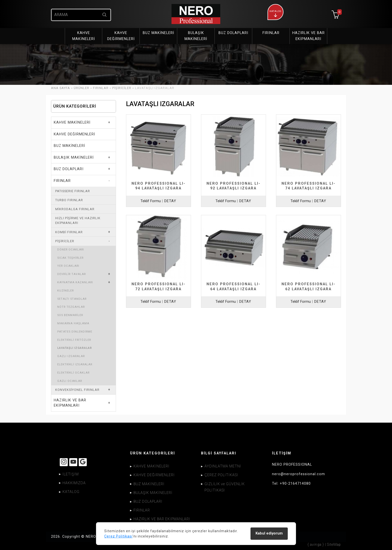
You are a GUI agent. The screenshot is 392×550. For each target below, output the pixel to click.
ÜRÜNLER (81, 88)
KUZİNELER (65, 291)
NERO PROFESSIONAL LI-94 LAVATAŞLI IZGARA (158, 186)
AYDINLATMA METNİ (223, 466)
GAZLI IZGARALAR (71, 356)
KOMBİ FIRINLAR (69, 232)
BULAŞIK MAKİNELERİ (74, 158)
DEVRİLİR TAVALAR (71, 274)
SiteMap (334, 545)
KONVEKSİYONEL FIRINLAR (77, 390)
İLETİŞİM (71, 474)
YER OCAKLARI (68, 266)
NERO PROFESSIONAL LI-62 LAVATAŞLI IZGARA (308, 287)
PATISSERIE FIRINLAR (73, 191)
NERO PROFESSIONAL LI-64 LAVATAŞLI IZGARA (233, 287)
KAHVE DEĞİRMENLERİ (74, 134)
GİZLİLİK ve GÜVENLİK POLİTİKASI (225, 487)
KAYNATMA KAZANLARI (75, 282)
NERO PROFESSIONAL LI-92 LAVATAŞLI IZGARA (233, 186)
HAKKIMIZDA (74, 483)
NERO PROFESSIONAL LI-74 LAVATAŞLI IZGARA (308, 186)
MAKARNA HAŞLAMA (73, 323)
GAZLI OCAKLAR (70, 381)
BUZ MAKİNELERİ (69, 146)
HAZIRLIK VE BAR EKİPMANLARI (70, 403)
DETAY (170, 201)
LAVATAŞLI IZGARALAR (75, 348)
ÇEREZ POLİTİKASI (221, 475)
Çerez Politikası (118, 536)
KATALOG (71, 492)
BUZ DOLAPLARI (69, 169)
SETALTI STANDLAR (72, 299)
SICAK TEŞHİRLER (70, 258)
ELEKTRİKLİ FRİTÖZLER (74, 340)
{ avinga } (316, 545)
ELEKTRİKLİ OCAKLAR (73, 373)
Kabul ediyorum (269, 533)
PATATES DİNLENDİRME (75, 332)
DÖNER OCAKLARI (71, 250)
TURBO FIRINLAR (69, 200)
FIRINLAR (101, 88)
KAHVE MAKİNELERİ (72, 122)
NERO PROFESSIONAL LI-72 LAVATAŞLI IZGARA (158, 287)
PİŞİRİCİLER (122, 88)
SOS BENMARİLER (70, 315)
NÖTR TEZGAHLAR (71, 307)
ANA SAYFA (60, 88)
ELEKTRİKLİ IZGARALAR (75, 364)
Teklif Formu (151, 201)
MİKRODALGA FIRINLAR (75, 209)
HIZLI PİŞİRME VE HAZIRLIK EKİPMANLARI (78, 220)
